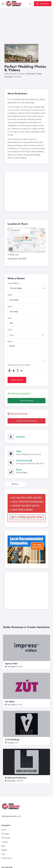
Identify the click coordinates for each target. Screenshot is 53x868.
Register (4, 850)
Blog (3, 846)
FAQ (3, 854)
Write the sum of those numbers (19, 365)
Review (10, 341)
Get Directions (24, 461)
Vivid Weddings (12, 740)
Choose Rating (13, 283)
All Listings (5, 834)
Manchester (31, 74)
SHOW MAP (26, 240)
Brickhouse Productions (16, 778)
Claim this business (27, 401)
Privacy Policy (7, 858)
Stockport (11, 743)
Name (10, 295)
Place (9, 330)
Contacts (5, 842)
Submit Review (17, 380)
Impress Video (11, 664)
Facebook (20, 437)
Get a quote (6, 838)
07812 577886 (22, 473)
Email (9, 307)
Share (15, 484)
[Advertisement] (26, 28)
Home (4, 830)
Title (9, 318)
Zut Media (10, 702)
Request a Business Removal (26, 421)
